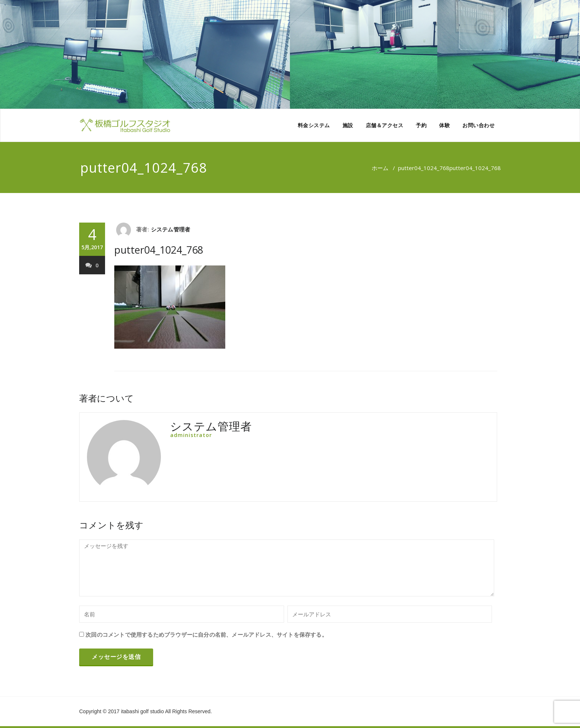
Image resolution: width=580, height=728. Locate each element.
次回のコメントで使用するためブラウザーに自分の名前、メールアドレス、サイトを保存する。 (206, 634)
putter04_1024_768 (424, 168)
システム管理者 (171, 229)
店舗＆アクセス (385, 125)
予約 (421, 125)
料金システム (314, 125)
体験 (444, 125)
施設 (348, 125)
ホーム (380, 168)
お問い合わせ (478, 125)
